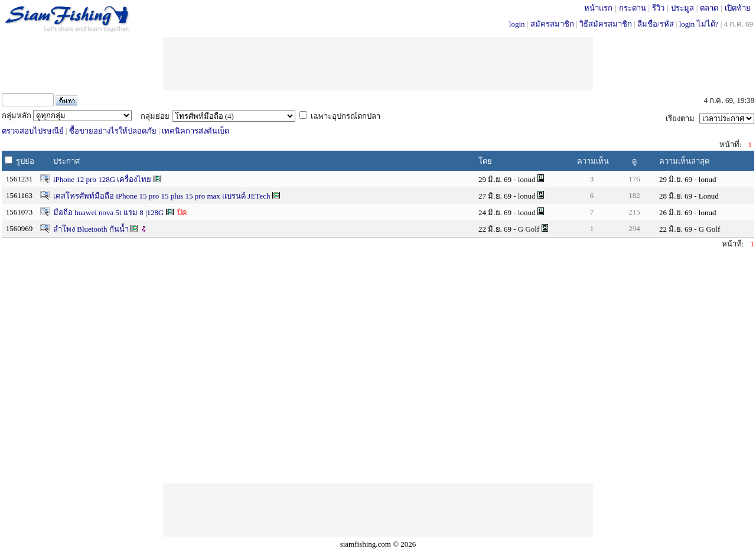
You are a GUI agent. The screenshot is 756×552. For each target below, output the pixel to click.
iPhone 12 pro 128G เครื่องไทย (102, 179)
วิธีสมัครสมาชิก (606, 24)
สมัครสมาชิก (552, 24)
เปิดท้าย (738, 8)
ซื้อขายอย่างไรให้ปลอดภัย (113, 131)
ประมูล (682, 8)
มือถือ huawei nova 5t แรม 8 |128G (110, 212)
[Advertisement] (378, 64)
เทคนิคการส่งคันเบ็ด (195, 131)
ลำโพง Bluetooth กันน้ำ (91, 229)
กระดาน (633, 8)
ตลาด (709, 8)
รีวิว (658, 8)
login (517, 24)
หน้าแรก (598, 8)
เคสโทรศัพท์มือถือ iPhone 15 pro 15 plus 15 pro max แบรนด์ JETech (163, 196)
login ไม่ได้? (699, 24)
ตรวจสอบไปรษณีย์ (33, 131)
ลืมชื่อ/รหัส (656, 24)
